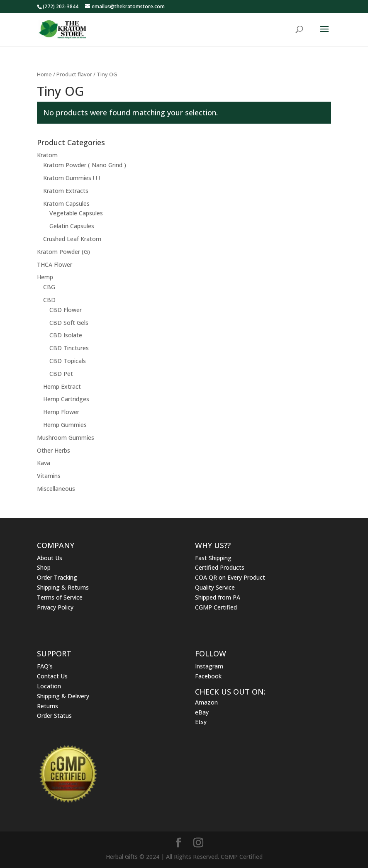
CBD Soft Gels (69, 323)
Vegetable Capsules (76, 213)
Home (44, 74)
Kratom (47, 155)
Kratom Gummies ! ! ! (72, 178)
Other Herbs (54, 450)
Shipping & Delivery (63, 696)
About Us (50, 558)
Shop (44, 567)
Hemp (45, 277)
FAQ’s (45, 666)
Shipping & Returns (63, 587)
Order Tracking (57, 577)
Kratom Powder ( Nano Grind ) (85, 165)
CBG (49, 287)
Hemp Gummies (65, 425)
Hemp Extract (62, 386)
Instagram (209, 666)
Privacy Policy (55, 607)
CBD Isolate (66, 335)
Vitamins (49, 476)
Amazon (206, 702)
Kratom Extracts (66, 191)
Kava (44, 463)
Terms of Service (60, 597)
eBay (202, 712)
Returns (48, 706)
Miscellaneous (56, 489)
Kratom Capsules (66, 204)
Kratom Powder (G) (63, 252)
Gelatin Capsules (72, 226)
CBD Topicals (68, 361)
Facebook (208, 676)
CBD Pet (61, 374)
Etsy (201, 722)
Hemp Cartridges (66, 399)
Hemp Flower (61, 412)
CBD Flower (66, 310)
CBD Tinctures (69, 348)
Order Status (54, 716)
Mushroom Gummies (66, 438)
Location (49, 686)
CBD (49, 300)
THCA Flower (55, 265)
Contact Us (52, 676)
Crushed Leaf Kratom (72, 239)
